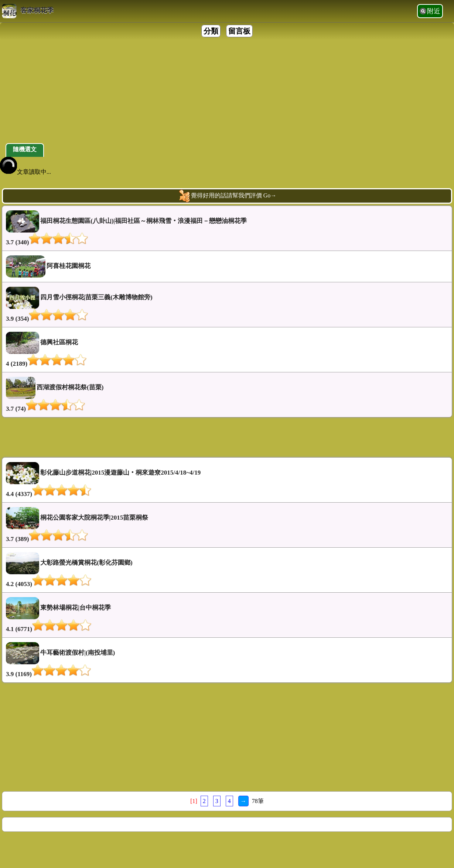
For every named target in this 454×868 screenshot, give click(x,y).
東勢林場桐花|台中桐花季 (227, 615)
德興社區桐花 (227, 350)
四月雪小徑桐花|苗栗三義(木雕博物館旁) (227, 305)
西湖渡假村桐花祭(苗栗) (227, 395)
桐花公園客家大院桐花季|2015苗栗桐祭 (227, 525)
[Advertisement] (222, 92)
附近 (434, 11)
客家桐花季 (28, 11)
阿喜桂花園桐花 (48, 266)
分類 (211, 31)
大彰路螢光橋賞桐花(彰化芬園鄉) (227, 570)
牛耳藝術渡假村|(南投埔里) (227, 660)
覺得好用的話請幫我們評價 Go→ (227, 196)
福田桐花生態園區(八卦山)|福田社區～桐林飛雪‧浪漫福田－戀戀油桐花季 (227, 228)
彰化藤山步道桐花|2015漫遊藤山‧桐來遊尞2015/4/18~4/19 (227, 480)
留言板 (239, 31)
